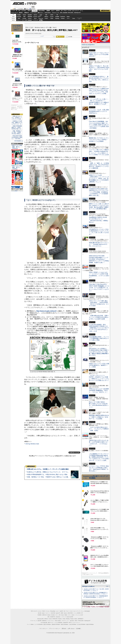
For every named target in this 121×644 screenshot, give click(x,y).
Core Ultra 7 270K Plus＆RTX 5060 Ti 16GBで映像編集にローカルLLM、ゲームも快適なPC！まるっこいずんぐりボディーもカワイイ (99, 288)
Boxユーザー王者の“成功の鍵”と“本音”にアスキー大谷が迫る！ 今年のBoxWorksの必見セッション (99, 404)
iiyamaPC (30, 15)
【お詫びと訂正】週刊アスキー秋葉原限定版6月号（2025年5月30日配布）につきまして (96, 597)
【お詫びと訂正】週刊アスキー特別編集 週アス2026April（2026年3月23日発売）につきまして (96, 593)
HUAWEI (57, 17)
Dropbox (46, 18)
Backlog (57, 18)
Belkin (68, 17)
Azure (35, 18)
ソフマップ (35, 20)
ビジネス (24, 11)
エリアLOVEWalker (39, 624)
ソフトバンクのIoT (79, 18)
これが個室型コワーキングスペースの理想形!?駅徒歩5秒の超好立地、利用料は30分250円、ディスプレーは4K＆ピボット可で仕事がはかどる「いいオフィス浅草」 (99, 457)
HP (57, 15)
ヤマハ (68, 18)
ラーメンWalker (30, 624)
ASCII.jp (18, 4)
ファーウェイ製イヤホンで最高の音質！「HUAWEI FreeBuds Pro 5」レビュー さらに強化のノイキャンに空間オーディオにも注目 (99, 152)
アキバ (65, 11)
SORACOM (55, 619)
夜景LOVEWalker (65, 624)
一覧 (54, 37)
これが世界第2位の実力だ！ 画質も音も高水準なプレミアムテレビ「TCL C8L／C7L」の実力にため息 (99, 79)
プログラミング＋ (65, 621)
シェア (42, 36)
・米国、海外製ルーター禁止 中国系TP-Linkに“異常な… (17, 132)
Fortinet (63, 18)
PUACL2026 (70, 13)
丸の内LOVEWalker (81, 624)
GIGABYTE (35, 17)
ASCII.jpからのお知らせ (88, 586)
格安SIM (21, 13)
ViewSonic (63, 17)
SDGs (61, 13)
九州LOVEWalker (73, 624)
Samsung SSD (40, 619)
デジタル (31, 3)
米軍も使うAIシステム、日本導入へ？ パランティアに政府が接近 (48, 469)
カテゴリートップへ (74, 453)
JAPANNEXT (30, 20)
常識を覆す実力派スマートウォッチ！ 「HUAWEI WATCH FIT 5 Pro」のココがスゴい (99, 244)
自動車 (48, 11)
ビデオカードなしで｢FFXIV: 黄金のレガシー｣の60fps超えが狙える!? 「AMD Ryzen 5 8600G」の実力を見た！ (99, 469)
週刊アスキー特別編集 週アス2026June (17, 147)
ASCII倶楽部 (105, 11)
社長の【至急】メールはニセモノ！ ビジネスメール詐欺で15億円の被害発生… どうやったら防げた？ (99, 275)
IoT (19, 11)
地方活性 (65, 13)
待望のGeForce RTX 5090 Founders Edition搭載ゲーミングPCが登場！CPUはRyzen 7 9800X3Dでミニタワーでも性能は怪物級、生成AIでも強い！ (99, 259)
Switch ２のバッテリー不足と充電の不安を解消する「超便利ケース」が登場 (99, 365)
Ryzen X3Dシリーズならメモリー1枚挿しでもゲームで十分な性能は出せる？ (99, 54)
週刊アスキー (41, 13)
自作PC (58, 11)
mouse (24, 15)
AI (17, 11)
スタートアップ (75, 11)
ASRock (46, 17)
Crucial (52, 17)
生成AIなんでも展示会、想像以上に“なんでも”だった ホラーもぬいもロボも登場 (53, 472)
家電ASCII (27, 13)
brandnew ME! (41, 20)
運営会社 (64, 629)
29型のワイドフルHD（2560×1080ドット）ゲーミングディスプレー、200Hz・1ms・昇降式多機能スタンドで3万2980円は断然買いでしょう (99, 178)
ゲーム (81, 11)
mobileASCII (66, 623)
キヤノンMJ (24, 20)
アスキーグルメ (34, 13)
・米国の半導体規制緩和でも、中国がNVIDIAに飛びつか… (17, 127)
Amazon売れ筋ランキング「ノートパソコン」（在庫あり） (17, 28)
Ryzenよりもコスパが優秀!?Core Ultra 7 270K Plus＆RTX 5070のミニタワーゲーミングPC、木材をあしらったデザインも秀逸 (99, 91)
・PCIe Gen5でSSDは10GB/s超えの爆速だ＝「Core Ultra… (17, 137)
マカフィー (19, 20)
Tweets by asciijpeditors (88, 45)
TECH (29, 11)
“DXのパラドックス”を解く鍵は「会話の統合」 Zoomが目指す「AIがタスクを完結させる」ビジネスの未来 (99, 303)
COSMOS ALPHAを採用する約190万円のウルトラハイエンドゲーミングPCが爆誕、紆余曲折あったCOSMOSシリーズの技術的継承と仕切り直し (99, 192)
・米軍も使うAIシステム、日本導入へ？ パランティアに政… (17, 118)
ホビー (53, 11)
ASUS (52, 15)
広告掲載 (78, 629)
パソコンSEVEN (41, 15)
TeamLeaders (48, 13)
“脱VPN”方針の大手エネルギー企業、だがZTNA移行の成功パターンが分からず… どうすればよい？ (99, 443)
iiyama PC (58, 613)
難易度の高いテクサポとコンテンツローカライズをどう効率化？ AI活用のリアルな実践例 (99, 140)
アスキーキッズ (14, 13)
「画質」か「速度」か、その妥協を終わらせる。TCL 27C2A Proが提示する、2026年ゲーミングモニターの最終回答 (99, 166)
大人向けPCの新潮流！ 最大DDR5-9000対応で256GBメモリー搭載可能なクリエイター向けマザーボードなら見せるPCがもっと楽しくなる (99, 328)
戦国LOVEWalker (90, 624)
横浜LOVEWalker (47, 624)
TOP (32, 611)
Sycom (35, 15)
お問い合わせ (71, 629)
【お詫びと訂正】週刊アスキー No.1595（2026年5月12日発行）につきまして (96, 590)
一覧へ (107, 586)
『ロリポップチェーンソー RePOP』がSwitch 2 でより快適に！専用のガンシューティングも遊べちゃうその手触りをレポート (99, 378)
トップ (13, 11)
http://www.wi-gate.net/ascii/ (46, 311)
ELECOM (19, 17)
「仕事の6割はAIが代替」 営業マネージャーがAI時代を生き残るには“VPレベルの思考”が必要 (99, 317)
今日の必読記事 (44, 623)
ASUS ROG (30, 17)
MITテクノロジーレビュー (75, 623)
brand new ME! (70, 617)
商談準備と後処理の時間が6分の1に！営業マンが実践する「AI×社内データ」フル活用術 (99, 417)
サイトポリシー (44, 629)
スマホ (69, 11)
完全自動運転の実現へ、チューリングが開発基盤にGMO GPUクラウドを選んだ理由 (99, 338)
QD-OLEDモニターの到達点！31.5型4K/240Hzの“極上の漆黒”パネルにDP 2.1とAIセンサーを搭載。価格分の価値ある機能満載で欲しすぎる (99, 352)
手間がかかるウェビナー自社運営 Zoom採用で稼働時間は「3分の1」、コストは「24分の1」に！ (100, 391)
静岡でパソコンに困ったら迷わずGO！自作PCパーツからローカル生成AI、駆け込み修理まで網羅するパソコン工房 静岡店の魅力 (99, 206)
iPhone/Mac (42, 11)
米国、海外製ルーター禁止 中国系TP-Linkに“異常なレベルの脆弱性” (49, 477)
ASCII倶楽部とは (19, 141)
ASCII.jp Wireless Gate (32, 444)
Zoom (74, 18)
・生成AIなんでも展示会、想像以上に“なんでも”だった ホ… (17, 123)
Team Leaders (58, 621)
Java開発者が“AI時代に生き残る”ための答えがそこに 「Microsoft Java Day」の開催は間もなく (99, 220)
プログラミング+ (55, 13)
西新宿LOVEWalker (56, 624)
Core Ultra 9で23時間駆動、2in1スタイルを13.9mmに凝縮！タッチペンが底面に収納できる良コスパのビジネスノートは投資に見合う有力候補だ (99, 125)
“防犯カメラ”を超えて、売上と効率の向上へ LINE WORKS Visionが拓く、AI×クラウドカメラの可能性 (99, 68)
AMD (24, 17)
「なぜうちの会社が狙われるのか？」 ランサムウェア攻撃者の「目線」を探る (99, 429)
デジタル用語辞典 (58, 623)
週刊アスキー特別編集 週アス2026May (17, 167)
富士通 (19, 15)
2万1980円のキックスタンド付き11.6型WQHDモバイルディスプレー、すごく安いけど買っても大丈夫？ (99, 232)
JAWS (19, 18)
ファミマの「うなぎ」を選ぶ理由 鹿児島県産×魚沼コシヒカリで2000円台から (100, 111)
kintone (30, 18)
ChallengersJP (77, 13)
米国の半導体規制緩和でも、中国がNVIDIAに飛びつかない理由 (47, 474)
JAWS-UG (44, 615)
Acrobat (24, 18)
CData (52, 18)
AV (62, 11)
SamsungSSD (40, 17)
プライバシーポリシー (55, 629)
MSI (46, 15)
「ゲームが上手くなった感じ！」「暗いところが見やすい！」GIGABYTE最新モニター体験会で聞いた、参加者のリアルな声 (99, 102)
